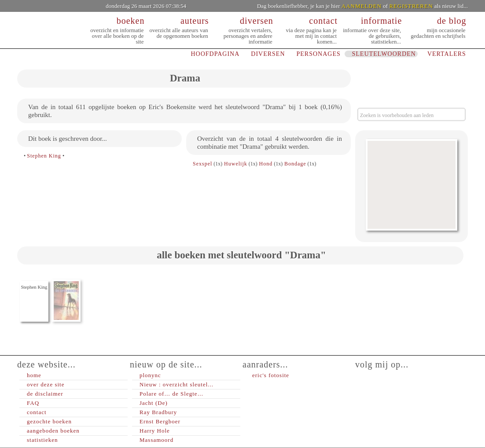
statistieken (42, 440)
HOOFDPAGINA (215, 54)
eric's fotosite (271, 375)
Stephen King (44, 156)
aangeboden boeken (53, 431)
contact (37, 412)
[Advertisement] (412, 185)
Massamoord (156, 440)
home (34, 375)
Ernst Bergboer (160, 421)
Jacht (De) (154, 403)
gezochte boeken (49, 421)
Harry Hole (155, 431)
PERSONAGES (319, 54)
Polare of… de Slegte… (172, 394)
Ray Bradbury (158, 412)
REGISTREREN (411, 6)
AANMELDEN (362, 6)
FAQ (33, 403)
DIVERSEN (268, 54)
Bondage (295, 164)
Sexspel (202, 164)
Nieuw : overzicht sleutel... (176, 384)
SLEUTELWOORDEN (384, 54)
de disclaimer (45, 394)
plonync (150, 375)
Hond (266, 164)
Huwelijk (236, 164)
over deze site (46, 384)
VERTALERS (447, 54)
